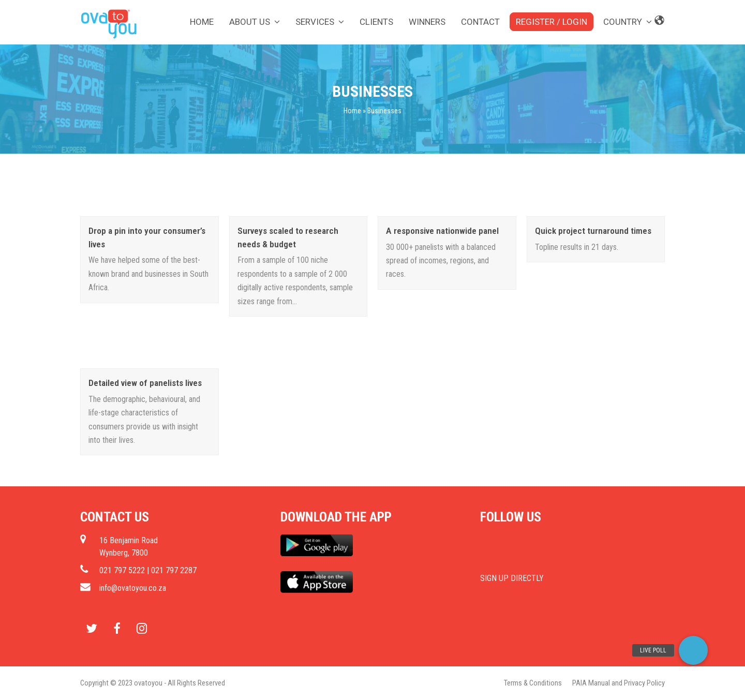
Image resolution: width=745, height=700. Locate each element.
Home (352, 111)
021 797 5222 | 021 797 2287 (148, 570)
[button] (693, 650)
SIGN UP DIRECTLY (512, 578)
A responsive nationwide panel (442, 231)
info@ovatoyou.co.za (133, 588)
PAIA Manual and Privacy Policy (619, 683)
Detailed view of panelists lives (145, 383)
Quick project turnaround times (593, 231)
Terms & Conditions (533, 683)
